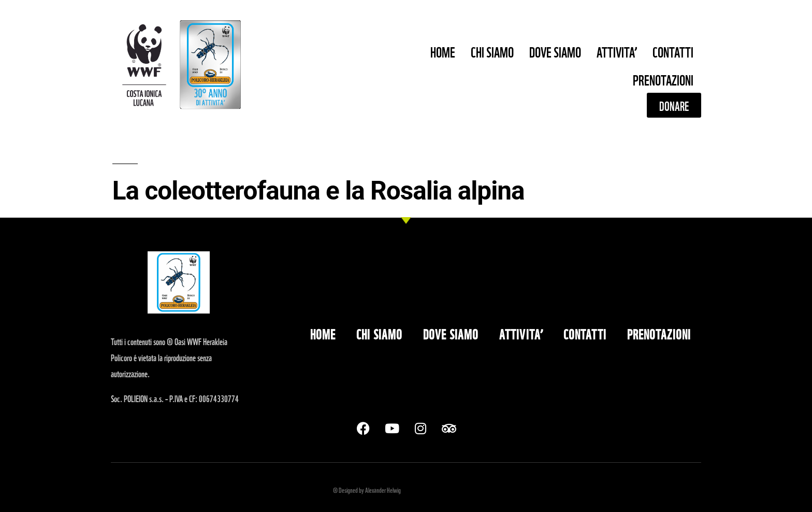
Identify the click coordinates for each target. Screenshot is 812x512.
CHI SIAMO (492, 51)
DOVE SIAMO (555, 51)
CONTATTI (673, 51)
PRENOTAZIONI (663, 79)
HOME (443, 51)
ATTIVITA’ (617, 51)
